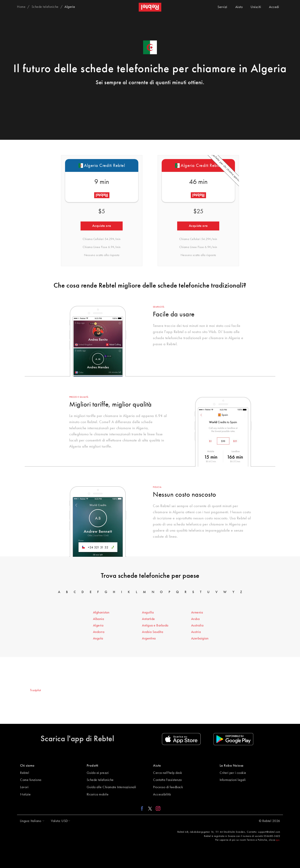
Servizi (222, 7)
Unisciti (256, 7)
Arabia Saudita (152, 632)
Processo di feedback (168, 787)
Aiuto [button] (157, 766)
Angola (98, 638)
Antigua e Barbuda (155, 626)
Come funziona (31, 780)
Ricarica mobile (98, 794)
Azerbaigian (200, 638)
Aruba (195, 619)
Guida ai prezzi (98, 773)
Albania (99, 619)
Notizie (25, 794)
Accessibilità (162, 794)
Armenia (197, 613)
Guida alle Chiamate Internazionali (111, 787)
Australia (197, 626)
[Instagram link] (157, 808)
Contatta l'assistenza (167, 780)
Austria (196, 632)
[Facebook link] (143, 808)
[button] (31, 821)
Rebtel (25, 773)
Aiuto (239, 7)
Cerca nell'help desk (168, 773)
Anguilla (148, 613)
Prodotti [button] (93, 766)
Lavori (24, 787)
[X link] (150, 808)
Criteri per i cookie (233, 773)
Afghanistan (101, 613)
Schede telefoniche (100, 780)
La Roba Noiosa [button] (232, 766)
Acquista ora (102, 226)
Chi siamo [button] (27, 766)
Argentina (149, 638)
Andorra (99, 632)
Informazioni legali (233, 780)
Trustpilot (35, 690)
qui (278, 840)
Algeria (98, 626)
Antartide (148, 619)
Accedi (274, 7)
